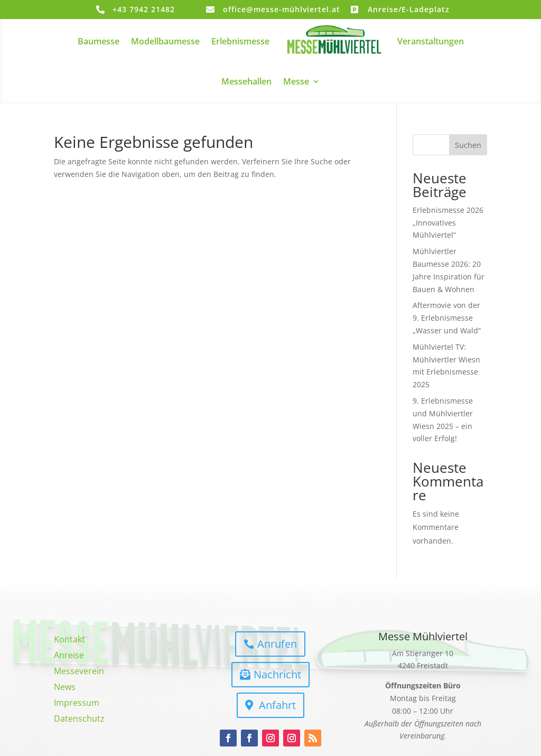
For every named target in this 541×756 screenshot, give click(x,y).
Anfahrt (277, 705)
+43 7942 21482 (144, 9)
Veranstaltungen (431, 41)
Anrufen (277, 644)
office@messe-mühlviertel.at (282, 9)
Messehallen (246, 81)
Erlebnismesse (240, 41)
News (65, 688)
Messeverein (79, 672)
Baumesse (99, 41)
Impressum (77, 704)
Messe (296, 81)
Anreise (69, 656)
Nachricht (277, 674)
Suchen (468, 145)
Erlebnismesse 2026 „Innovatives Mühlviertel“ (448, 223)
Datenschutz (79, 720)
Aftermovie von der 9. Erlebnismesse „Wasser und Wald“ (447, 318)
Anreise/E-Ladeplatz (409, 9)
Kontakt (69, 640)
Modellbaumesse (165, 41)
